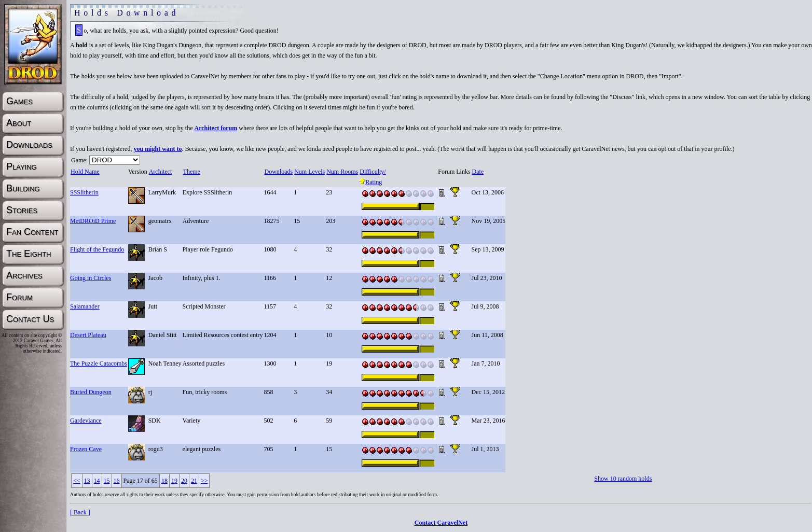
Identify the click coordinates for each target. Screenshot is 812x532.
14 (97, 481)
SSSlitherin (84, 192)
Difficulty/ (372, 172)
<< (77, 481)
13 (87, 481)
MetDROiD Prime (93, 221)
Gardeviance (86, 421)
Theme (191, 172)
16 (117, 481)
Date (478, 172)
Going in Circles (91, 278)
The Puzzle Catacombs (99, 363)
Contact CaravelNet (441, 523)
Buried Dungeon (91, 392)
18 (164, 481)
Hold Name (85, 172)
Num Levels (309, 172)
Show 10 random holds (623, 479)
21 (194, 481)
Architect (160, 172)
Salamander (85, 306)
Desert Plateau (88, 335)
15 (107, 481)
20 (184, 481)
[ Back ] (80, 512)
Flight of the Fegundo (97, 249)
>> (204, 481)
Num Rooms (342, 172)
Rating (370, 182)
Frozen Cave (86, 449)
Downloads (279, 172)
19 (174, 481)
